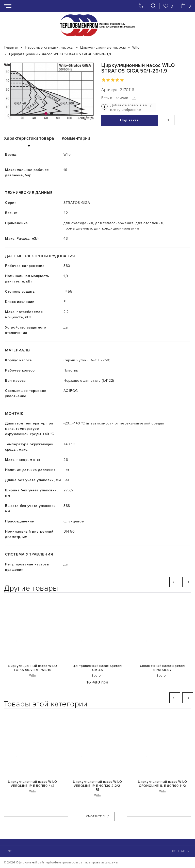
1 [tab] (46, 113)
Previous (175, 582)
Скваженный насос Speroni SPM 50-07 (163, 668)
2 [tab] (52, 113)
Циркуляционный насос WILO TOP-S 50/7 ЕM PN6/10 (32, 668)
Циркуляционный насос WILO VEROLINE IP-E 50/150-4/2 (32, 784)
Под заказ (125, 121)
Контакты (181, 852)
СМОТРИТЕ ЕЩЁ (98, 817)
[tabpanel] (49, 91)
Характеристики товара (29, 139)
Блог (10, 852)
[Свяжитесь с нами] (141, 6)
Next (188, 582)
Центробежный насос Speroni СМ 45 (97, 668)
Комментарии (76, 139)
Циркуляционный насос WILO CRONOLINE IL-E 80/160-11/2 (162, 784)
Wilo (67, 155)
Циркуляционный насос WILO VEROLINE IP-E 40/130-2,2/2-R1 (97, 786)
